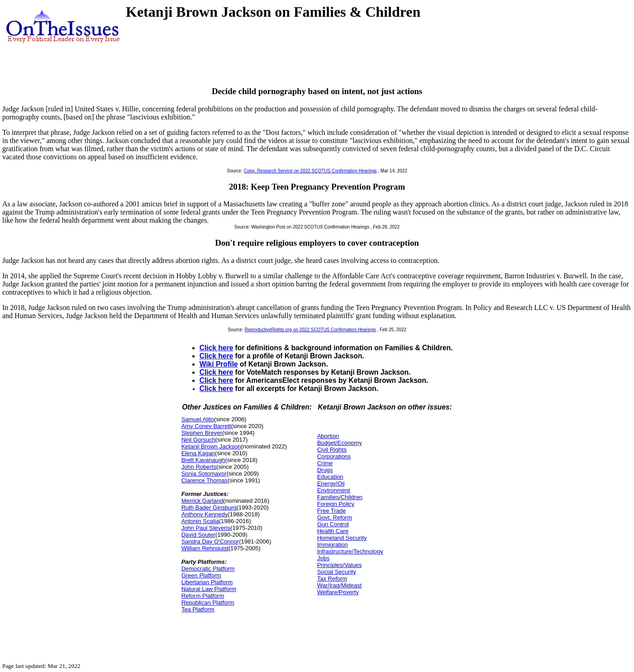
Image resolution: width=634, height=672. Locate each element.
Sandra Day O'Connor (210, 541)
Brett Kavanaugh (203, 460)
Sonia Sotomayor (204, 474)
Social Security (337, 572)
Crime (325, 463)
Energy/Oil (331, 484)
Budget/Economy (340, 443)
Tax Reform (332, 579)
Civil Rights (332, 450)
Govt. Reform (335, 517)
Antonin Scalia (200, 521)
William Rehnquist (205, 548)
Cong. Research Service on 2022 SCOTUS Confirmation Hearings (310, 171)
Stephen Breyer (202, 433)
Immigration (333, 545)
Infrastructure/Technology (350, 551)
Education (330, 477)
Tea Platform (198, 609)
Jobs (323, 558)
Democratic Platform (208, 569)
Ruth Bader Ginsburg (209, 508)
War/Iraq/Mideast (340, 585)
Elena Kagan (198, 453)
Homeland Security (342, 538)
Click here (217, 348)
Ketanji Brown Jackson (211, 446)
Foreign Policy (336, 504)
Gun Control (333, 524)
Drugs (325, 470)
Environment (334, 490)
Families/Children (340, 497)
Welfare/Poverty (338, 592)
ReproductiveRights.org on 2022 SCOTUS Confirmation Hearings (310, 330)
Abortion (328, 436)
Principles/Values (340, 565)
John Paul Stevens (206, 528)
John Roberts (199, 467)
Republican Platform (208, 603)
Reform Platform (203, 596)
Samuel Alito (198, 419)
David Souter (198, 535)
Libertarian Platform (207, 582)
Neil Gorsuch (198, 440)
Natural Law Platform (209, 589)
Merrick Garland (202, 501)
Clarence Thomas (205, 480)
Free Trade (332, 511)
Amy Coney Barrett (206, 426)
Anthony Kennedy (205, 514)
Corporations (334, 456)
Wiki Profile (219, 364)
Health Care (333, 531)
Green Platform (201, 575)
